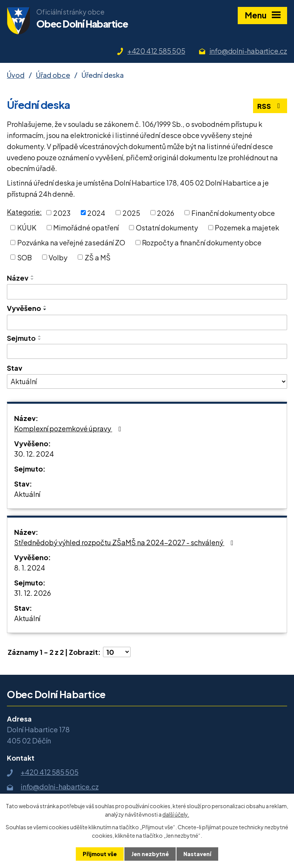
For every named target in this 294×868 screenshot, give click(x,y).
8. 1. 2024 (30, 568)
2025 (131, 213)
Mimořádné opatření (86, 228)
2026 (166, 213)
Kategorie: (24, 212)
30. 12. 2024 (34, 454)
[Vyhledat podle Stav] (147, 381)
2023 (62, 213)
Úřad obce (53, 75)
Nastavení (197, 854)
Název (18, 278)
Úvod (16, 75)
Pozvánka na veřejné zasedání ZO (71, 242)
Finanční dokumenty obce (233, 213)
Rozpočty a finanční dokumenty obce (202, 242)
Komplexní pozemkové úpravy (69, 428)
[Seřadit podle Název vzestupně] (33, 276)
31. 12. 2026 (33, 593)
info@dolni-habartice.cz (248, 51)
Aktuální (27, 494)
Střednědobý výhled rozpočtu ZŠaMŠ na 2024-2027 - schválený (125, 542)
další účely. (176, 814)
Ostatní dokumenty (167, 228)
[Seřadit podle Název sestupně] (33, 279)
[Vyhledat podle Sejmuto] (147, 352)
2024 (96, 213)
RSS (270, 106)
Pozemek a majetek (247, 228)
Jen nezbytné (150, 854)
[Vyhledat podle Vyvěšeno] (147, 322)
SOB (24, 257)
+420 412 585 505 (156, 51)
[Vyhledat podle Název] (147, 292)
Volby (58, 257)
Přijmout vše (100, 854)
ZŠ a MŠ (98, 257)
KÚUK (27, 228)
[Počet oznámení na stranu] (117, 652)
